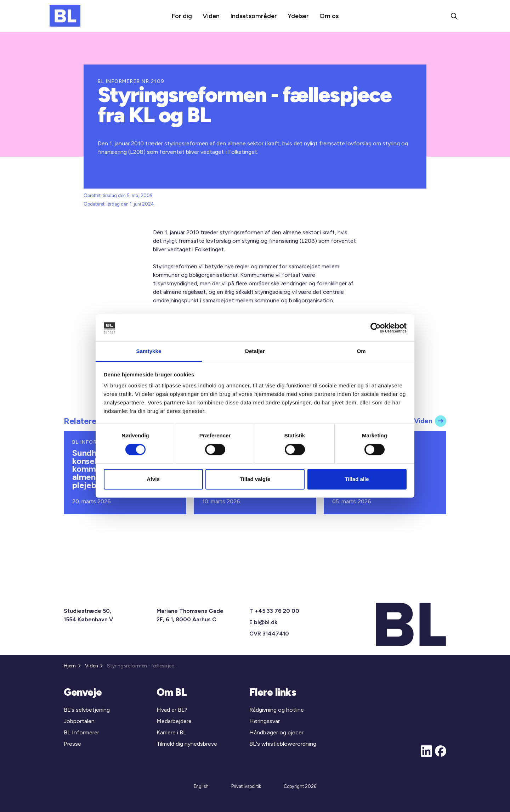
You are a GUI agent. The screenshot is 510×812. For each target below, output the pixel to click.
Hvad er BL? (172, 710)
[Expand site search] (454, 16)
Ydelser (298, 16)
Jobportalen (79, 721)
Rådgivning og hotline (277, 710)
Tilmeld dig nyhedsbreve (187, 744)
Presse (72, 744)
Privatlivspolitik (246, 786)
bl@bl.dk (266, 622)
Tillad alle (357, 479)
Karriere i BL (171, 732)
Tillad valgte (255, 479)
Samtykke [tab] (149, 351)
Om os (329, 16)
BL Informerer (81, 732)
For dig (182, 16)
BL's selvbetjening (87, 710)
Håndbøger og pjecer (276, 732)
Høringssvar (265, 721)
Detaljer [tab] (255, 351)
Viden (211, 16)
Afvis (153, 479)
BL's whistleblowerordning (283, 744)
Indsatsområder (254, 16)
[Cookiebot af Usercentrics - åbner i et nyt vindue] (376, 328)
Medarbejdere (174, 721)
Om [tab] (361, 351)
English (201, 786)
